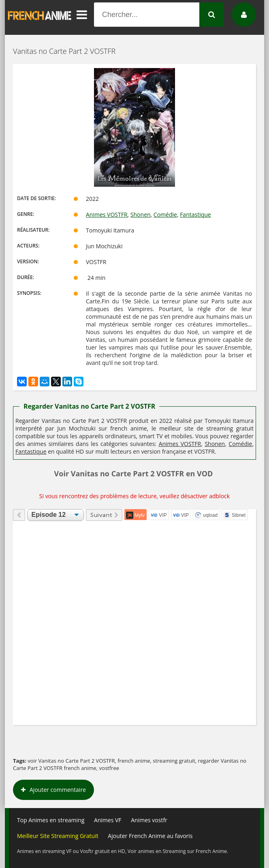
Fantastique (195, 214)
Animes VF (108, 820)
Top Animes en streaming (51, 820)
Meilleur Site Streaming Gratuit (58, 836)
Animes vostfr (149, 820)
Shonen (141, 214)
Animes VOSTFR (107, 214)
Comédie (165, 214)
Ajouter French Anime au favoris (150, 836)
